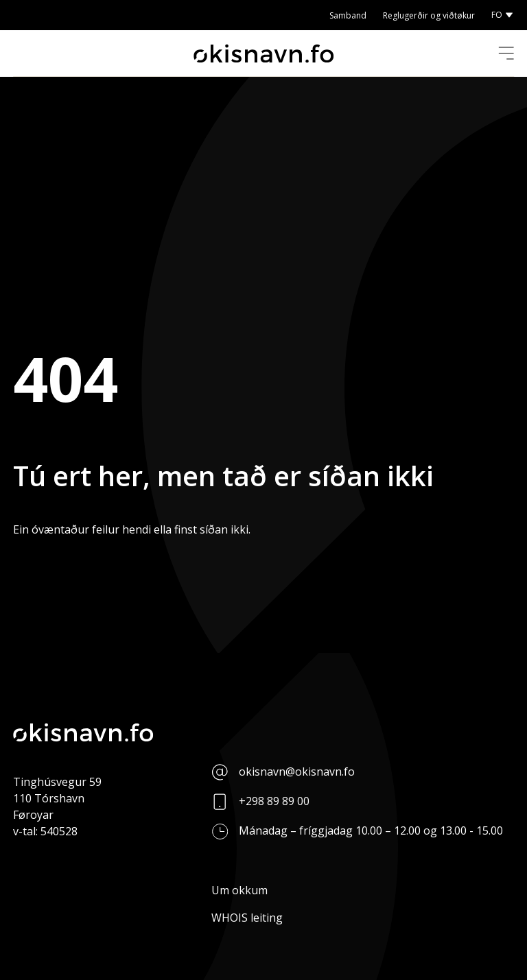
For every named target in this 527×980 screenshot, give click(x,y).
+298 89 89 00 (274, 801)
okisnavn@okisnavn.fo (297, 772)
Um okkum (239, 890)
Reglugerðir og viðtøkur (429, 15)
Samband (348, 15)
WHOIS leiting (247, 918)
